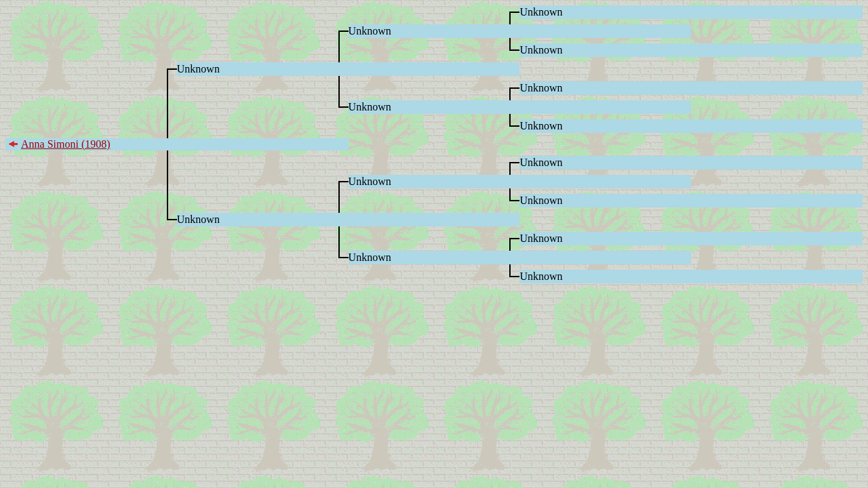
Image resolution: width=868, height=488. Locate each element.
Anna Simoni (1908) (66, 144)
